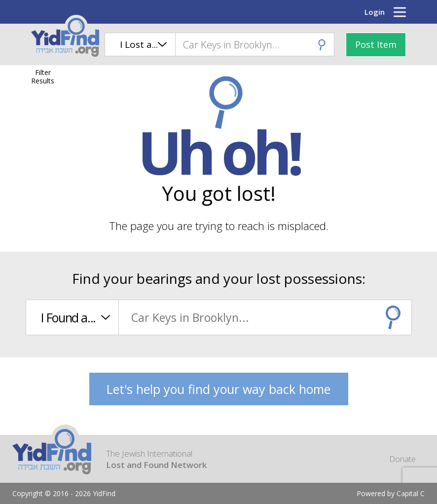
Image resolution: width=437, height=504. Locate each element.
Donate (402, 459)
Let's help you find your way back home (218, 389)
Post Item (376, 44)
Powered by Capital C (391, 493)
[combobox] (255, 44)
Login (375, 12)
